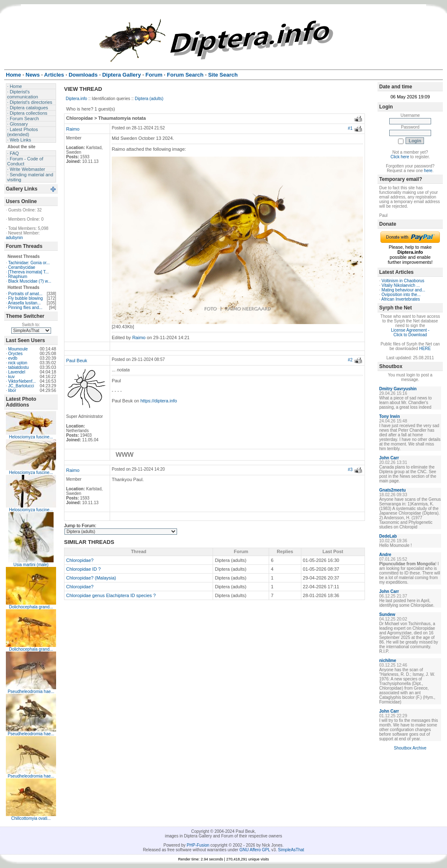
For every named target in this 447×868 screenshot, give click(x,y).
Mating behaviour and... (404, 290)
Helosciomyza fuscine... (31, 437)
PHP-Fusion (198, 845)
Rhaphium (18, 277)
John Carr (389, 458)
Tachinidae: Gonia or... (29, 263)
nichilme (388, 661)
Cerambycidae (22, 267)
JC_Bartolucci (21, 386)
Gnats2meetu (392, 490)
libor (12, 390)
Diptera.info (76, 99)
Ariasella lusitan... (24, 303)
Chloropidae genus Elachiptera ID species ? (111, 595)
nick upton (18, 363)
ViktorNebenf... (22, 381)
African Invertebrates (401, 299)
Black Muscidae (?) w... (30, 281)
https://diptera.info (159, 401)
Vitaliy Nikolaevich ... (401, 285)
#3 (350, 470)
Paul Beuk (77, 361)
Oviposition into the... (401, 295)
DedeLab (388, 536)
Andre (385, 555)
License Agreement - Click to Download (410, 332)
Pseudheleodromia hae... (31, 692)
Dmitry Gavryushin (398, 389)
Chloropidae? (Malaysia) (91, 578)
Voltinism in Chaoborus (403, 281)
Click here (400, 157)
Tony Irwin (389, 416)
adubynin (14, 238)
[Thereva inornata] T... (29, 272)
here (428, 171)
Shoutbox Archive (410, 748)
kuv (12, 377)
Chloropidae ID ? (83, 569)
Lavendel (17, 372)
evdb (13, 358)
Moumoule (18, 349)
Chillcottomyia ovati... (31, 818)
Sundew (387, 614)
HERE (425, 349)
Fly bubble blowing (26, 298)
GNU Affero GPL (255, 850)
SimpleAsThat (291, 850)
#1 (350, 128)
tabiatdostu (19, 367)
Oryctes (15, 354)
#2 (350, 360)
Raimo (73, 129)
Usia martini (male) (31, 565)
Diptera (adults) (149, 99)
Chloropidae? (80, 560)
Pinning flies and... (26, 308)
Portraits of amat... (26, 294)
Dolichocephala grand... (31, 607)
